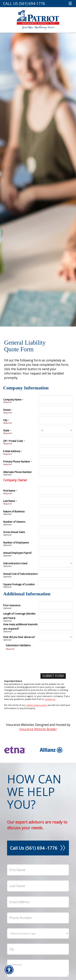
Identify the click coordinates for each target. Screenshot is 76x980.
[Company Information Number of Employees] (56, 542)
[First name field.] (38, 870)
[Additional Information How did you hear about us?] (56, 637)
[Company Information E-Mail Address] (56, 451)
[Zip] (38, 949)
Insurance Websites (20, 725)
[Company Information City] (56, 420)
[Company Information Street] (56, 410)
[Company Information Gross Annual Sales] (56, 532)
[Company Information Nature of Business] (56, 511)
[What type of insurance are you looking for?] (38, 933)
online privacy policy (37, 705)
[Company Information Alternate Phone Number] (56, 472)
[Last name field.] (38, 886)
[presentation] (36, 658)
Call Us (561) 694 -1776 (38, 848)
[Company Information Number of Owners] (56, 522)
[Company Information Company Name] (56, 399)
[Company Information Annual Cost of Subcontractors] (56, 574)
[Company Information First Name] (56, 491)
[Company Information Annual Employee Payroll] (56, 553)
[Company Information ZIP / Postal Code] (56, 441)
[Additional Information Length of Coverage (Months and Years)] (56, 616)
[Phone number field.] (38, 918)
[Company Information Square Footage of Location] (56, 584)
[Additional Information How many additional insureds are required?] (56, 626)
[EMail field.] (38, 902)
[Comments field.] (38, 968)
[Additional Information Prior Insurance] (56, 605)
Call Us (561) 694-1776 (24, 3)
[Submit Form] (53, 676)
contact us (50, 699)
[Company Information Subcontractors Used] (56, 563)
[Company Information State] (56, 430)
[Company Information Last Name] (56, 501)
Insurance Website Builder (38, 729)
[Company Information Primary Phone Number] (56, 461)
